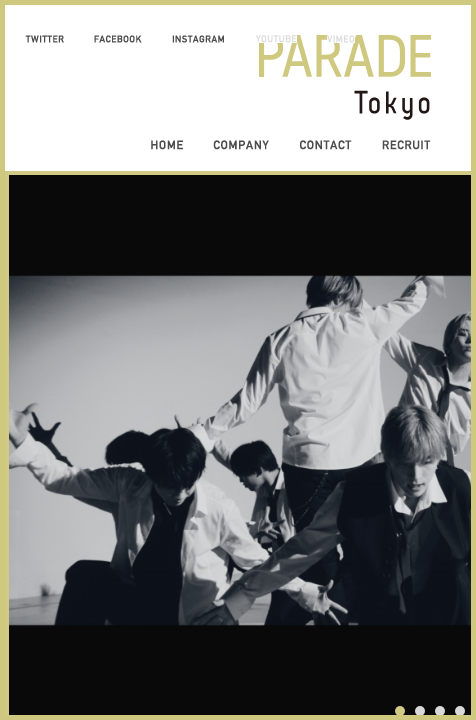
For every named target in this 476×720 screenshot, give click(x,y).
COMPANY (241, 145)
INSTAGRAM (198, 39)
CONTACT (325, 145)
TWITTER (44, 39)
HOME (167, 145)
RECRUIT (406, 145)
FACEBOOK (118, 39)
